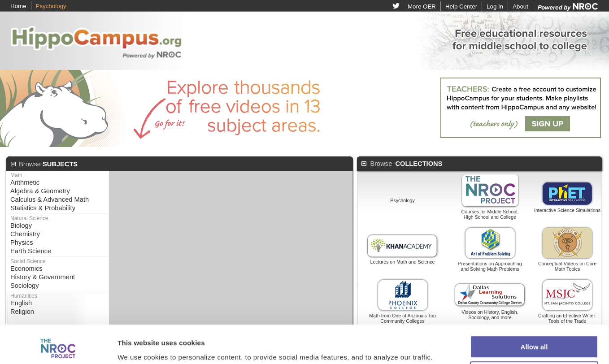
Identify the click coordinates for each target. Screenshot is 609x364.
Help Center (461, 6)
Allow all (534, 298)
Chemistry (25, 234)
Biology (21, 225)
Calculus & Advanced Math (50, 199)
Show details (138, 333)
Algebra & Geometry (40, 191)
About (520, 6)
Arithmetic (25, 182)
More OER (422, 6)
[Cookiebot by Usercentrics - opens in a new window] (58, 333)
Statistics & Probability (43, 208)
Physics (22, 243)
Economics (26, 269)
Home (18, 6)
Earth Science (31, 251)
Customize (535, 324)
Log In (495, 6)
